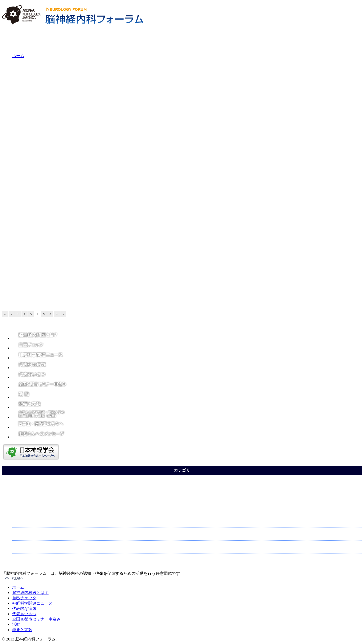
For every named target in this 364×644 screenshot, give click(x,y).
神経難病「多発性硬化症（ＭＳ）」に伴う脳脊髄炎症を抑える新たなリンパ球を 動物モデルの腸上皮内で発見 (150, 192)
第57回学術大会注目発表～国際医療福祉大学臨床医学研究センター (113, 228)
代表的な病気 (24, 608)
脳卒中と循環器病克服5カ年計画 (84, 97)
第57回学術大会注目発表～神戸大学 (86, 240)
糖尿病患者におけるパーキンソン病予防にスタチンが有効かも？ (111, 145)
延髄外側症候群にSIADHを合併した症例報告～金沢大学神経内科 (111, 133)
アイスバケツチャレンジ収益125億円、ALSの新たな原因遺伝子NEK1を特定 (120, 156)
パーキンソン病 (28, 562)
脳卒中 (19, 523)
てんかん (21, 483)
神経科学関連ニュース (32, 603)
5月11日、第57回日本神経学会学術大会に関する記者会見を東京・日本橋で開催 (123, 287)
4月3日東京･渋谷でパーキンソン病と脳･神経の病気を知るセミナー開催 (109, 299)
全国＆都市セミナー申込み (36, 619)
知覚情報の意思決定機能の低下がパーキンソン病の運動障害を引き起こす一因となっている (134, 180)
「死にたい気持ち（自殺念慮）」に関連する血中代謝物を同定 (109, 85)
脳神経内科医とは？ (30, 593)
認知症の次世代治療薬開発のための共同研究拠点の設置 (104, 73)
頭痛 (17, 496)
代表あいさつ (24, 614)
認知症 (19, 549)
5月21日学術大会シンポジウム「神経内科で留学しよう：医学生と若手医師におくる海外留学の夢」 (141, 204)
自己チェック (24, 598)
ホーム (18, 56)
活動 (16, 624)
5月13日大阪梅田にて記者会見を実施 (87, 275)
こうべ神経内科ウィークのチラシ (85, 251)
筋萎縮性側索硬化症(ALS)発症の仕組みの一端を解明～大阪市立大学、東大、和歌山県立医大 (135, 121)
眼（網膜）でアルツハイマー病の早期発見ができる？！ (104, 168)
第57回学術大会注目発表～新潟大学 (86, 263)
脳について (24, 536)
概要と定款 (22, 630)
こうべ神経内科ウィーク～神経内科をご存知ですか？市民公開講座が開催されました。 (130, 216)
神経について (26, 509)
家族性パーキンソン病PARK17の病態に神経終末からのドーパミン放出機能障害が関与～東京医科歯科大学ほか (150, 109)
